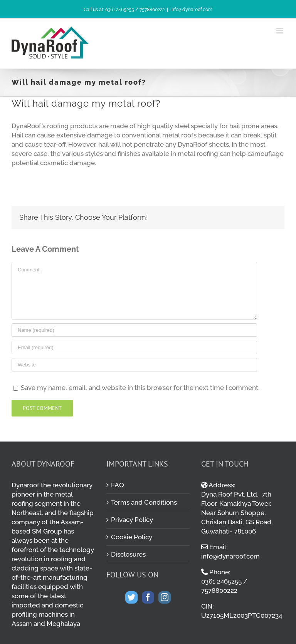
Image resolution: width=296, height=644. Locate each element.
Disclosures (128, 554)
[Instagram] (165, 597)
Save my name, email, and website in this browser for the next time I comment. (140, 388)
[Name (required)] (134, 330)
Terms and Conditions (144, 502)
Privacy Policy (132, 520)
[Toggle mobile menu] (280, 31)
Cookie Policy (132, 537)
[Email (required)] (134, 347)
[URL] (134, 365)
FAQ (118, 485)
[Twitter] (131, 597)
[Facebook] (148, 597)
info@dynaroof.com (191, 10)
